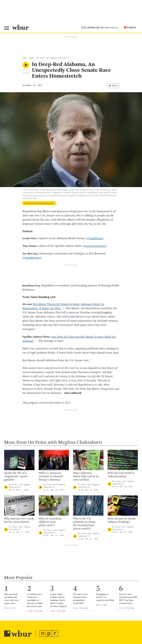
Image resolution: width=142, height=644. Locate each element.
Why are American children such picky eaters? (50, 522)
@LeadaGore (95, 238)
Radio (32, 58)
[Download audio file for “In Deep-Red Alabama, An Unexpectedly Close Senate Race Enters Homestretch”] (24, 70)
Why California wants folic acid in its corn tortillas (86, 477)
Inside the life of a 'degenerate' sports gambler (16, 477)
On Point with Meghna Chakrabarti (53, 58)
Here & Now (10, 608)
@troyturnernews (95, 246)
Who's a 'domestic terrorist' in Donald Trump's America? (51, 477)
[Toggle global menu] (7, 28)
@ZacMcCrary (32, 258)
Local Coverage (35, 611)
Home (24, 58)
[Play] (6, 487)
